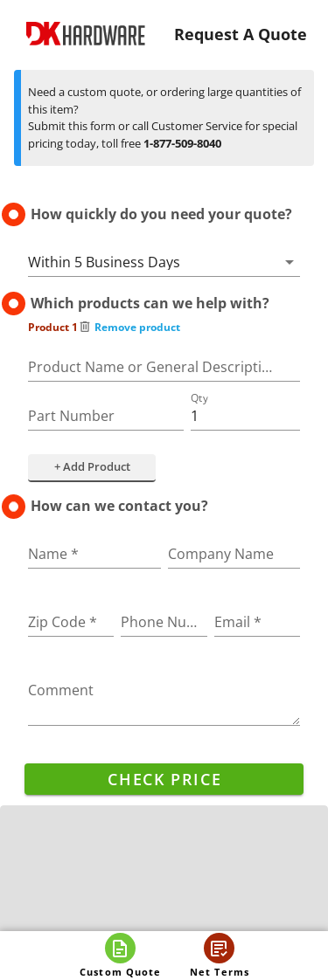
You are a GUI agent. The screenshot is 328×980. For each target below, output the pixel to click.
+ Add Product (92, 466)
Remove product (129, 327)
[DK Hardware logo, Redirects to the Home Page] (86, 34)
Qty (199, 398)
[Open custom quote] (120, 956)
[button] (164, 262)
